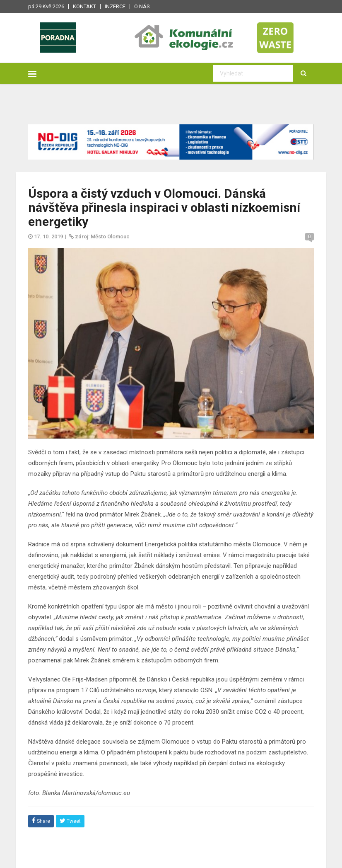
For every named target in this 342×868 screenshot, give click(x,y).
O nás (142, 6)
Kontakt (84, 6)
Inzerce (115, 6)
